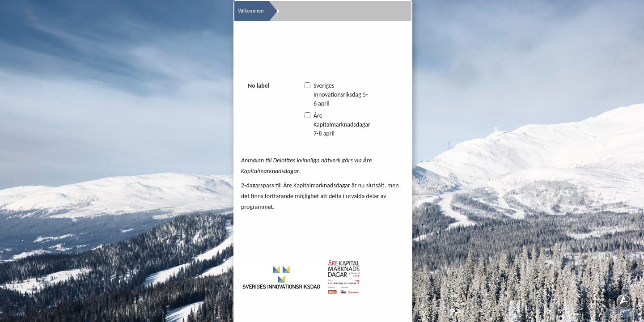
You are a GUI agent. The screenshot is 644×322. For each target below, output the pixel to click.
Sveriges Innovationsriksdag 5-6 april (336, 95)
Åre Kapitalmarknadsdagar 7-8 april (337, 125)
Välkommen (251, 11)
